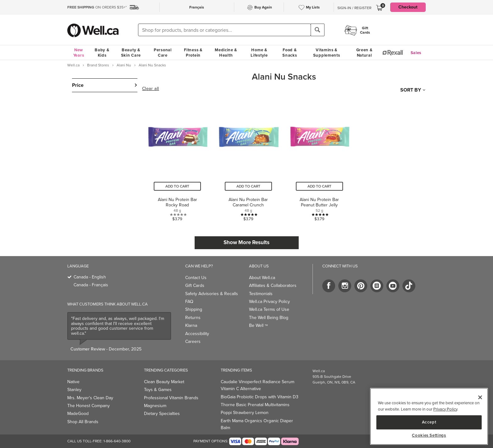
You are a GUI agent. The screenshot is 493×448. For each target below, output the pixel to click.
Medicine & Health (226, 53)
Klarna (191, 325)
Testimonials (261, 294)
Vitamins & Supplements (327, 53)
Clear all (151, 89)
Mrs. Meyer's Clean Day (90, 398)
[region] (429, 416)
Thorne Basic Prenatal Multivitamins (255, 405)
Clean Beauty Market (164, 382)
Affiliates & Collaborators (273, 286)
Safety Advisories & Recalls (212, 294)
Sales (416, 53)
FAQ (189, 302)
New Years (79, 53)
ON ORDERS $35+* (97, 7)
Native (73, 382)
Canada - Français (91, 285)
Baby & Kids (102, 53)
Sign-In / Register (354, 8)
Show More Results (246, 242)
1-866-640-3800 (117, 441)
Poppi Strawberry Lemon (245, 413)
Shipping (194, 309)
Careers (193, 342)
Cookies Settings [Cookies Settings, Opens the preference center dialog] (429, 435)
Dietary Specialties (162, 414)
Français (197, 7)
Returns (193, 318)
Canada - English (90, 277)
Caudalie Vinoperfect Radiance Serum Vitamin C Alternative (258, 385)
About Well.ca (262, 278)
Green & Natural (364, 53)
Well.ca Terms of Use (269, 309)
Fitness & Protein (193, 53)
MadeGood (78, 414)
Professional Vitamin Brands (171, 398)
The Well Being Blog (269, 318)
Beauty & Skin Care (131, 53)
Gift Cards (195, 286)
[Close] (480, 397)
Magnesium (155, 406)
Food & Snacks (290, 53)
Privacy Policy (445, 409)
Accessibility (197, 334)
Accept (429, 422)
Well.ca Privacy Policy (269, 302)
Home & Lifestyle (259, 53)
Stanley (74, 390)
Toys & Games (158, 390)
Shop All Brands (83, 422)
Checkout (408, 7)
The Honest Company (89, 406)
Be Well (258, 325)
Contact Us (196, 278)
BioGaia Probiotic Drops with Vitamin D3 (260, 397)
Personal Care (163, 53)
